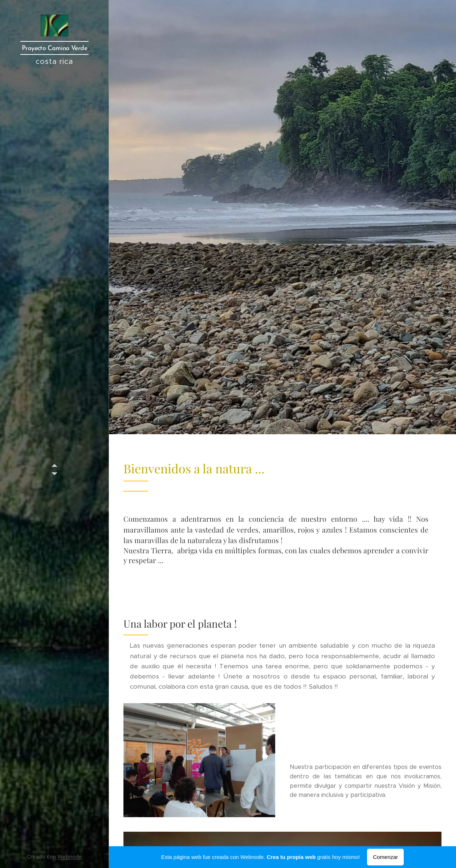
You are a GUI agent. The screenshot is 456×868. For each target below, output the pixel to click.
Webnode (70, 857)
